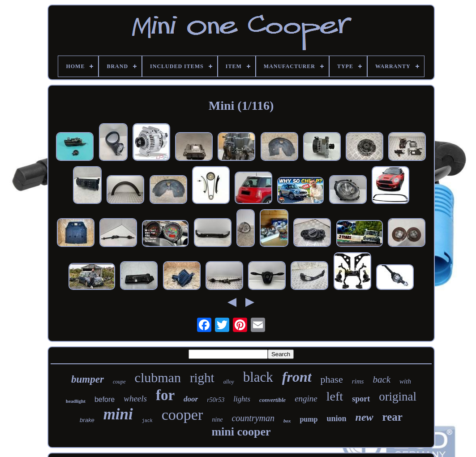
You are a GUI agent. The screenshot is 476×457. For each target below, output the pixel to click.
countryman (253, 418)
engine (306, 399)
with (405, 381)
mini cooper (241, 432)
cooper (182, 415)
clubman (158, 377)
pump (309, 419)
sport (361, 399)
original (398, 397)
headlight (76, 401)
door (191, 399)
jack (147, 421)
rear (392, 417)
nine (217, 420)
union (336, 418)
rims (358, 381)
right (202, 378)
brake (87, 420)
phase (332, 379)
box (287, 421)
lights (242, 399)
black (258, 377)
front (297, 377)
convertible (272, 400)
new (365, 417)
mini (118, 414)
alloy (229, 382)
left (335, 396)
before (105, 399)
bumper (88, 379)
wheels (135, 399)
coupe (119, 382)
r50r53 (216, 400)
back (382, 379)
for (165, 395)
